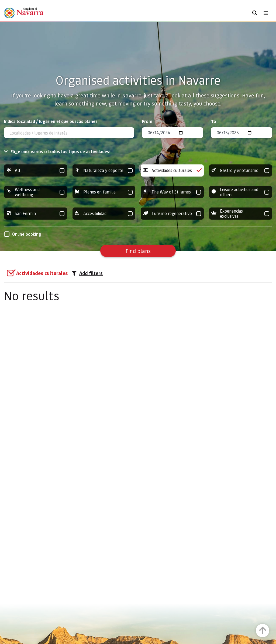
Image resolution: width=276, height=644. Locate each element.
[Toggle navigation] (266, 13)
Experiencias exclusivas (241, 214)
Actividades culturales (172, 170)
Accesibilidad (104, 214)
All (36, 170)
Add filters (87, 273)
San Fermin (36, 214)
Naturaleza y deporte (104, 170)
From (147, 121)
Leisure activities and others (241, 192)
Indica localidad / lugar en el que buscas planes (51, 121)
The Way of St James (172, 192)
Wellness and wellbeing (36, 192)
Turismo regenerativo (172, 214)
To (214, 121)
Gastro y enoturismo (241, 170)
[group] (36, 170)
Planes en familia (104, 192)
